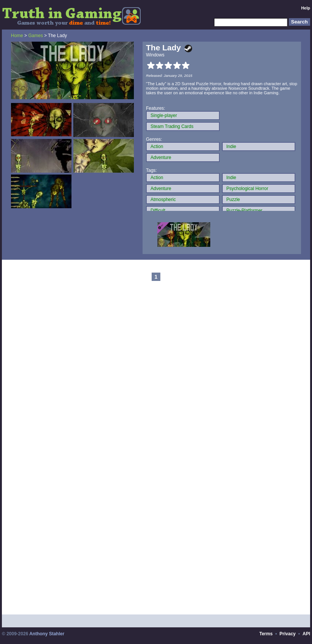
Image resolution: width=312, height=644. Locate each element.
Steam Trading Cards (172, 126)
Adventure (161, 157)
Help (306, 8)
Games (36, 36)
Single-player (164, 115)
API (306, 634)
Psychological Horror (248, 189)
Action (157, 147)
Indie (231, 147)
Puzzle (233, 200)
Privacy (288, 634)
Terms (266, 634)
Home (17, 36)
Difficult (158, 211)
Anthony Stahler (47, 634)
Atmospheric (163, 200)
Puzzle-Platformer (244, 211)
